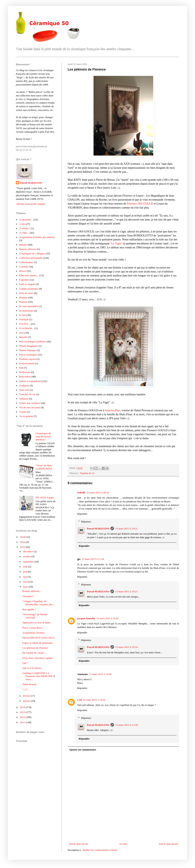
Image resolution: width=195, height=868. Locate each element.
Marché (23, 337)
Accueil (123, 844)
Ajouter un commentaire (83, 750)
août (26, 567)
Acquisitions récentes (33, 633)
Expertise (24, 280)
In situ (22, 315)
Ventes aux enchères (30, 403)
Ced (79, 700)
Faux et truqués (27, 284)
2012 (23, 717)
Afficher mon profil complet (31, 204)
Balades (23, 245)
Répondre (82, 514)
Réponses (86, 522)
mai (25, 577)
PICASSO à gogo (45, 497)
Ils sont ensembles (29, 306)
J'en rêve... (25, 324)
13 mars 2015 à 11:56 (93, 559)
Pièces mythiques (28, 355)
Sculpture (24, 386)
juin (25, 572)
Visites (23, 412)
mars (26, 587)
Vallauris (24, 399)
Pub (21, 368)
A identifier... (26, 220)
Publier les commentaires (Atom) (100, 850)
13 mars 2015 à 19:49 (100, 674)
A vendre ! (25, 228)
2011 (23, 722)
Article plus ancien (168, 844)
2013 (23, 712)
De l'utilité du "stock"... (34, 653)
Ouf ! (25, 663)
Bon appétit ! (29, 609)
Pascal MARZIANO (98, 529)
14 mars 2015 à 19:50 (94, 700)
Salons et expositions (30, 381)
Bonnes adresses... (32, 591)
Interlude (24, 319)
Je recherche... (26, 328)
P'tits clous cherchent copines (38, 658)
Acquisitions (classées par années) (37, 237)
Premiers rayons (27, 359)
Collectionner (26, 262)
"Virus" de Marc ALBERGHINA (44, 467)
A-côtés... (24, 233)
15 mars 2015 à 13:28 (126, 725)
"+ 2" (25, 689)
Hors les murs (26, 293)
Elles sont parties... (29, 275)
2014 (23, 707)
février (27, 696)
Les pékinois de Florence (35, 648)
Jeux (21, 333)
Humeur (23, 297)
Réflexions (25, 372)
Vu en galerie (26, 416)
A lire (22, 224)
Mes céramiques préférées (33, 341)
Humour (23, 302)
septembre (29, 562)
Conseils (24, 267)
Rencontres (25, 377)
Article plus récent (78, 844)
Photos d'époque (28, 350)
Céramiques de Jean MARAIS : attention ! (44, 436)
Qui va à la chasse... (33, 668)
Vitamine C (28, 596)
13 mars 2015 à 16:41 (108, 618)
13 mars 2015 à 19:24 (126, 647)
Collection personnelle (31, 258)
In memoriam (26, 311)
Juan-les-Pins (112, 410)
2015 (23, 547)
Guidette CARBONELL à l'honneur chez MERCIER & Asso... (39, 676)
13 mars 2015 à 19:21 (126, 529)
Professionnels (27, 363)
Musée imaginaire (28, 346)
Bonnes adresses (28, 249)
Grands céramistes (29, 289)
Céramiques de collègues (32, 253)
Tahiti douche (29, 684)
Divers (23, 271)
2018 (23, 537)
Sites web (24, 390)
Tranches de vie (87, 473)
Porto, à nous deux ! (33, 628)
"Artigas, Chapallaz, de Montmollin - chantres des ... (39, 603)
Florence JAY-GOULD (140, 204)
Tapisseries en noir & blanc (36, 623)
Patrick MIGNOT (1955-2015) (38, 638)
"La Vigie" (116, 243)
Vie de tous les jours (30, 407)
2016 (23, 542)
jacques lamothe (86, 618)
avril (26, 582)
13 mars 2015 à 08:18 (98, 492)
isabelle (81, 492)
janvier (27, 701)
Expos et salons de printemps (37, 643)
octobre (27, 556)
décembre (28, 551)
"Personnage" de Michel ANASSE (35, 616)
